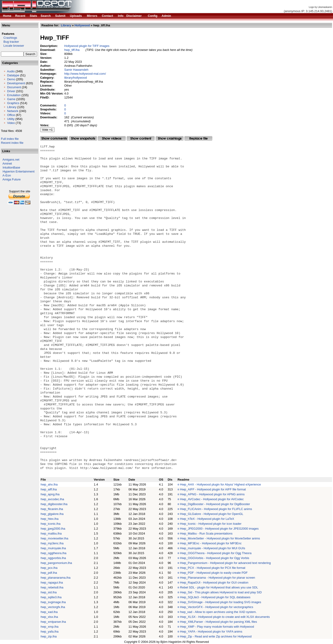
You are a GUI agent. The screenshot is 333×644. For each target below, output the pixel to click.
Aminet (7, 164)
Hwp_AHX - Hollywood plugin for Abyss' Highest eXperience (221, 484)
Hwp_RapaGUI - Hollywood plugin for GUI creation (214, 582)
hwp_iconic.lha (51, 524)
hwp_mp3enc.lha (52, 543)
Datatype (13, 75)
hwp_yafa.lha (50, 632)
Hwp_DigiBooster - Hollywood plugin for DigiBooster (215, 504)
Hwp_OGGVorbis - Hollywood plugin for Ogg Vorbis (215, 558)
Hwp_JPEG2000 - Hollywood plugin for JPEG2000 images (219, 529)
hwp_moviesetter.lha (54, 538)
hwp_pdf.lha (49, 573)
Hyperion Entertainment (19, 171)
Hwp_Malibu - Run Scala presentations (206, 533)
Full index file (10, 139)
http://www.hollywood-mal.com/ (85, 74)
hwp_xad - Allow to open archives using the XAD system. (218, 612)
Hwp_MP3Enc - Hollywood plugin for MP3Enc (211, 543)
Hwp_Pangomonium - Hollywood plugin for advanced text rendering (226, 563)
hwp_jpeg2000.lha (53, 529)
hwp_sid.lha (49, 592)
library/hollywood (75, 78)
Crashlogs (9, 38)
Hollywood (82, 25)
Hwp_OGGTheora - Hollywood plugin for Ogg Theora (216, 553)
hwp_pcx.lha (49, 568)
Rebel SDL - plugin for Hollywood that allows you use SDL (219, 587)
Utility (11, 119)
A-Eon (7, 175)
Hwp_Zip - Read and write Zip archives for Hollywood (216, 636)
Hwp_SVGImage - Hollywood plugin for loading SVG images (221, 602)
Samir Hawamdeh (76, 70)
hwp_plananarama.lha (56, 578)
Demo (11, 79)
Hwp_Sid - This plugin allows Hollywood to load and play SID (221, 592)
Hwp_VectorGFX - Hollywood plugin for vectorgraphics (217, 607)
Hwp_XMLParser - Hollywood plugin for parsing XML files (219, 622)
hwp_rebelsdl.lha (52, 587)
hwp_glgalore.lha (52, 514)
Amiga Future (12, 179)
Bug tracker (10, 42)
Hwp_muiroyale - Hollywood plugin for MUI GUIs (213, 548)
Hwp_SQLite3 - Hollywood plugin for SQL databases (215, 597)
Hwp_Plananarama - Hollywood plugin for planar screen (218, 578)
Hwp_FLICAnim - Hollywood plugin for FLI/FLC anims (216, 509)
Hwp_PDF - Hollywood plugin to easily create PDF (214, 573)
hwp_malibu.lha (51, 533)
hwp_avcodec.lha (52, 499)
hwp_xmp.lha (50, 627)
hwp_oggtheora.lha (54, 553)
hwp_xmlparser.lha (53, 622)
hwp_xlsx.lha (49, 617)
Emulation (14, 95)
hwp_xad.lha (49, 612)
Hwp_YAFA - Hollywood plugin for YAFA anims (211, 632)
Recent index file (12, 143)
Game (11, 99)
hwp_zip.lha (49, 636)
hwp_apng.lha (50, 494)
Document (14, 87)
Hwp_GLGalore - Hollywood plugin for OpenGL (212, 514)
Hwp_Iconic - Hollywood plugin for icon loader (211, 524)
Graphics (13, 103)
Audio (11, 71)
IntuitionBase (11, 167)
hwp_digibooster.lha (54, 504)
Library (12, 107)
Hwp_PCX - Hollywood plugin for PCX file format (213, 568)
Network (13, 111)
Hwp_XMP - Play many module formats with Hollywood (217, 627)
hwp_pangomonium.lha (56, 563)
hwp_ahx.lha (49, 484)
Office (11, 115)
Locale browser (12, 46)
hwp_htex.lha (50, 519)
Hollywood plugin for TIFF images (87, 46)
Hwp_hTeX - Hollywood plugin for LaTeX (207, 519)
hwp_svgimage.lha (53, 602)
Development (16, 83)
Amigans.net (11, 160)
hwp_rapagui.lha (52, 582)
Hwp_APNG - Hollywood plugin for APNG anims (212, 494)
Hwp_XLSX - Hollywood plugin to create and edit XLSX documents (225, 617)
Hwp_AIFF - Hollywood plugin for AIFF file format (213, 489)
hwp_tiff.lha (72, 50)
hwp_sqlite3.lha (51, 597)
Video (11, 123)
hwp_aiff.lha (49, 489)
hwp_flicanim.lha (52, 509)
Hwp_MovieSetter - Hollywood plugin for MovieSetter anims (220, 538)
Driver (11, 91)
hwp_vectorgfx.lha (53, 607)
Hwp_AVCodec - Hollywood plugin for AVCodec (212, 499)
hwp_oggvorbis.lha (53, 558)
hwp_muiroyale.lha (53, 548)
